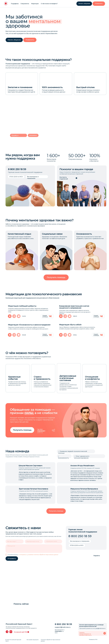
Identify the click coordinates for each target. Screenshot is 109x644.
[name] (15, 541)
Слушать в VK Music (45, 316)
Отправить (12, 559)
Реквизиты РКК (93, 639)
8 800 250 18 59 (17, 169)
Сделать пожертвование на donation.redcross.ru (85, 634)
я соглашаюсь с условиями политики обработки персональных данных (38, 555)
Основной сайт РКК (21, 632)
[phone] (53, 541)
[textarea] (34, 549)
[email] (34, 541)
